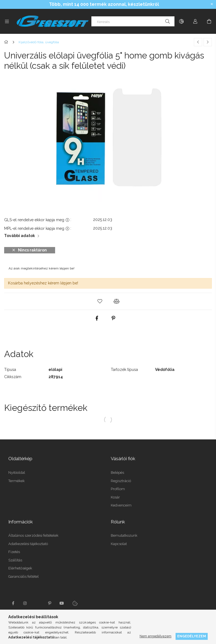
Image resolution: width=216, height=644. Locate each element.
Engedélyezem (192, 636)
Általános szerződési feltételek (33, 535)
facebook (13, 603)
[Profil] (195, 21)
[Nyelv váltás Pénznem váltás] (181, 21)
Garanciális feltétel (24, 576)
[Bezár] (212, 4)
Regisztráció (121, 481)
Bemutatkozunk (124, 535)
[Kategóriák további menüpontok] (7, 21)
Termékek (16, 481)
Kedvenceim (121, 505)
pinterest (50, 603)
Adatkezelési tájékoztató (28, 544)
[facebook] (97, 318)
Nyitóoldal (17, 473)
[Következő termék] (208, 42)
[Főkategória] (7, 42)
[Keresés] (133, 21)
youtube (62, 603)
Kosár (115, 497)
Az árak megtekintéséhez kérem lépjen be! (42, 268)
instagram (25, 603)
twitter (37, 603)
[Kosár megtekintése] (209, 21)
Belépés (117, 473)
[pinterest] (114, 318)
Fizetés (14, 552)
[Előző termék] (198, 42)
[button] (100, 301)
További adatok (20, 236)
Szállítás (15, 560)
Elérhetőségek (20, 568)
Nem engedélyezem (155, 636)
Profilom (118, 489)
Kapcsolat (119, 544)
